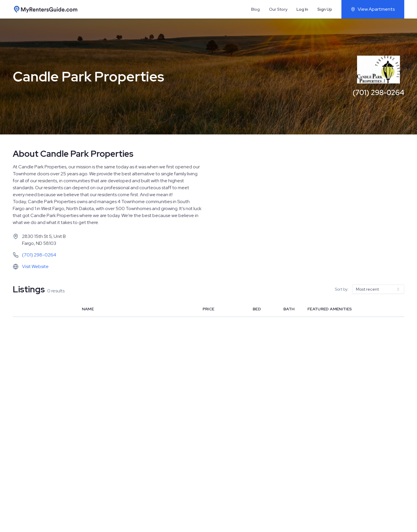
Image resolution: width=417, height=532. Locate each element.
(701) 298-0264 (378, 93)
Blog (255, 9)
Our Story (278, 9)
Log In (302, 9)
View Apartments (373, 9)
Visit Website (35, 266)
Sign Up (325, 9)
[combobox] (378, 289)
